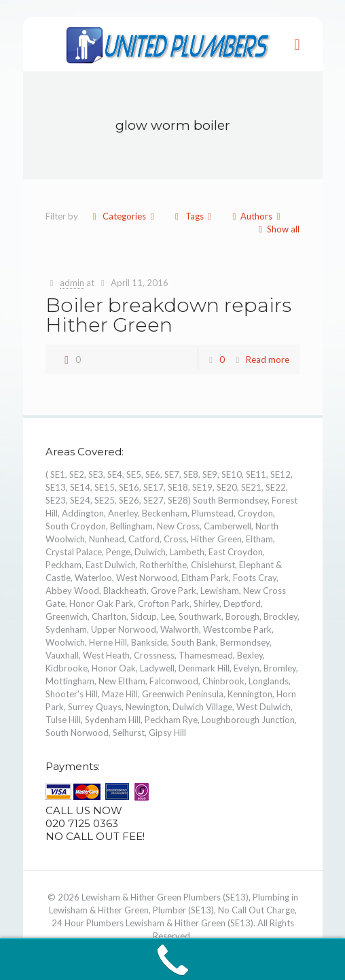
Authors (256, 216)
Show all (277, 229)
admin (72, 283)
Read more (268, 360)
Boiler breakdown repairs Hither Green (168, 315)
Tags (193, 216)
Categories (123, 216)
